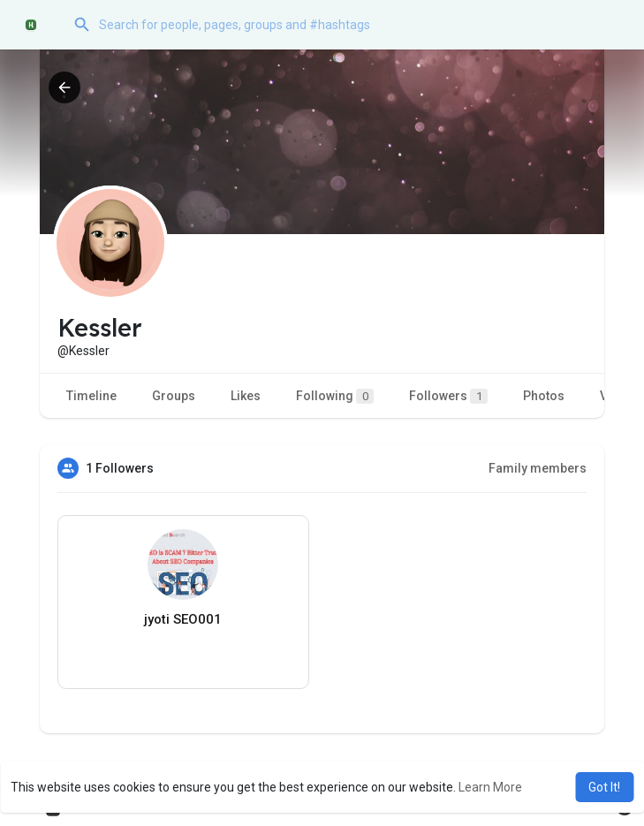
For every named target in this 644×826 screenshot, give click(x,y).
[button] (344, 25)
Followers (448, 396)
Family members (538, 468)
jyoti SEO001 (183, 619)
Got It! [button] (604, 787)
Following (335, 396)
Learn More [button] (490, 787)
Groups (174, 396)
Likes (246, 396)
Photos (544, 396)
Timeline (91, 396)
